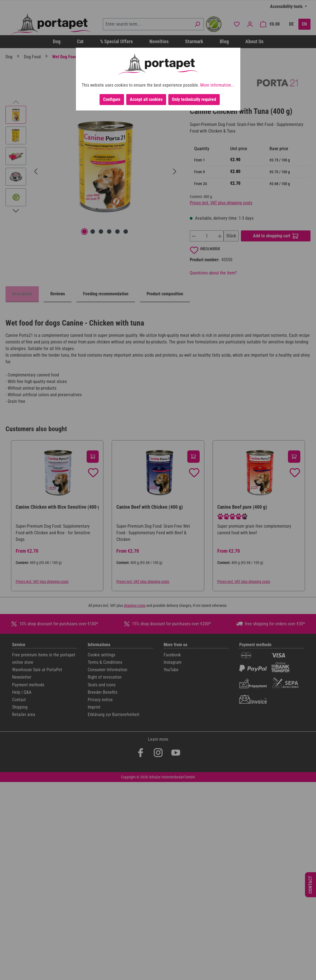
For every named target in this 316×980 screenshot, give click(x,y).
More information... (217, 85)
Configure (112, 99)
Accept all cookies (146, 99)
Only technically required (194, 99)
